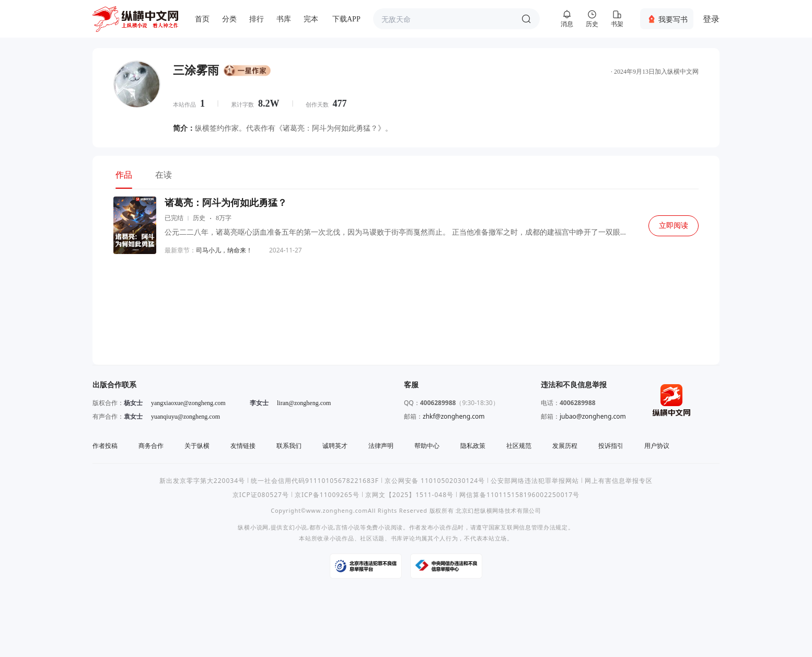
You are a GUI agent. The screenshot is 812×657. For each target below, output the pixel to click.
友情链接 (243, 446)
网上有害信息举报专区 (619, 481)
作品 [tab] (124, 175)
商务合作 (151, 446)
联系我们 (289, 446)
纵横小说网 (253, 527)
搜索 (526, 19)
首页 (202, 19)
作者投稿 (105, 446)
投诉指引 (611, 446)
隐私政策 (473, 446)
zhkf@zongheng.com (454, 416)
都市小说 (322, 527)
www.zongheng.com (337, 510)
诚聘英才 (335, 446)
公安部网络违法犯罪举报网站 (535, 481)
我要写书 (673, 19)
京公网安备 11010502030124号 (435, 481)
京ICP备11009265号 (327, 495)
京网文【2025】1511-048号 (409, 495)
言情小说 (348, 527)
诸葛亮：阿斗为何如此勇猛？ (226, 203)
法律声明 (381, 446)
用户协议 (657, 446)
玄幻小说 (295, 527)
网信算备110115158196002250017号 (519, 495)
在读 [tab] (164, 175)
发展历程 (565, 446)
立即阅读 (674, 226)
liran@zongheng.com (304, 403)
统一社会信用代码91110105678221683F (315, 481)
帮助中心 (427, 446)
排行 (257, 19)
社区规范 (519, 446)
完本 (311, 19)
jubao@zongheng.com (593, 416)
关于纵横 (197, 446)
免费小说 (379, 527)
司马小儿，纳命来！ (224, 250)
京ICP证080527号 (261, 495)
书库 (284, 19)
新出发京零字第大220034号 (202, 481)
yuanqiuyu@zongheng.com (185, 417)
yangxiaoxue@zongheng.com (188, 403)
